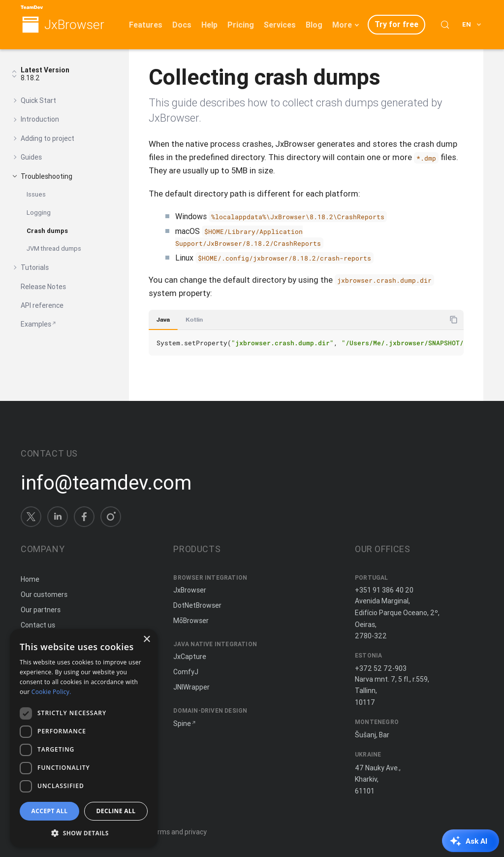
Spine (182, 724)
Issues (36, 194)
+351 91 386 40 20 (384, 590)
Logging (39, 213)
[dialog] (84, 738)
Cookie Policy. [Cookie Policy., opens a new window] (51, 692)
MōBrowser (191, 621)
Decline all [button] (116, 811)
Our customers (44, 594)
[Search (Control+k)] (445, 25)
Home (30, 579)
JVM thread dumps (54, 248)
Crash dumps (47, 231)
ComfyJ (186, 672)
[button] (84, 832)
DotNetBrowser (197, 605)
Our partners (41, 610)
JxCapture (190, 657)
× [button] (146, 640)
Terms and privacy (178, 832)
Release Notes (43, 287)
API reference (42, 305)
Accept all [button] (50, 811)
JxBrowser (74, 25)
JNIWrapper (191, 687)
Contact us (38, 625)
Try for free (396, 24)
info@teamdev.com (106, 483)
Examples (36, 324)
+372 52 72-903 (381, 668)
